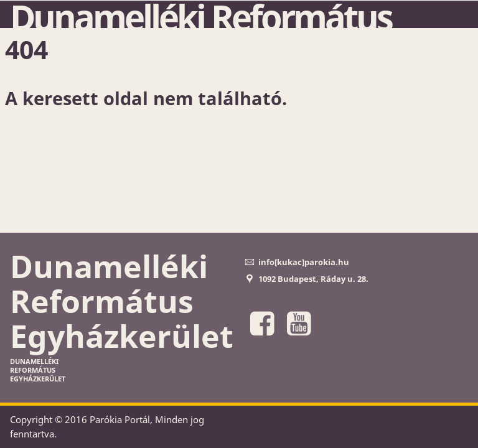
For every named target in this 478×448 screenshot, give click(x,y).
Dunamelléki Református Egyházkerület (122, 301)
